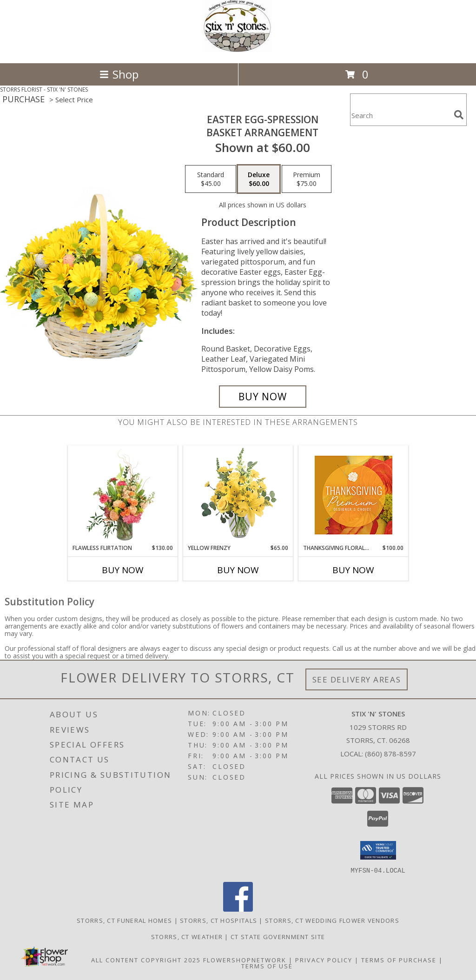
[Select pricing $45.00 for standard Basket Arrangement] (211, 179)
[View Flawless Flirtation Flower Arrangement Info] (123, 495)
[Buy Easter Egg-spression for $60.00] (263, 397)
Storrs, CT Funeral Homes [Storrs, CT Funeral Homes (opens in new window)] (124, 920)
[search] (459, 115)
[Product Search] (400, 116)
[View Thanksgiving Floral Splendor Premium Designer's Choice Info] (354, 495)
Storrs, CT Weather (187, 936)
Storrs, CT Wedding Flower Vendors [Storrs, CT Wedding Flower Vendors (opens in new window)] (332, 920)
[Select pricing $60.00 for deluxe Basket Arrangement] (259, 179)
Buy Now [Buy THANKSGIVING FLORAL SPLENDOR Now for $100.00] (353, 570)
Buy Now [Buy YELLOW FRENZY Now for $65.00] (238, 570)
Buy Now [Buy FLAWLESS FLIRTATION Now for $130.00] (123, 570)
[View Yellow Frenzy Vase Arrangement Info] (238, 495)
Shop (119, 74)
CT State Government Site (278, 936)
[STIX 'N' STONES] (238, 50)
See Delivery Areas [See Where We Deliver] (357, 679)
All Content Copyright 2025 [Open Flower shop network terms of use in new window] (146, 960)
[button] (378, 850)
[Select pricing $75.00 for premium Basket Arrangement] (307, 179)
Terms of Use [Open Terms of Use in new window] (267, 966)
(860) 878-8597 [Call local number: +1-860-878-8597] (390, 754)
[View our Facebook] (238, 909)
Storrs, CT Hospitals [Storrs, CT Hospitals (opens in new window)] (218, 920)
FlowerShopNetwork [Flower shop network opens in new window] (245, 960)
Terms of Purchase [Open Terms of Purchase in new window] (399, 960)
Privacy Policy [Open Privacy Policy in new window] (324, 960)
